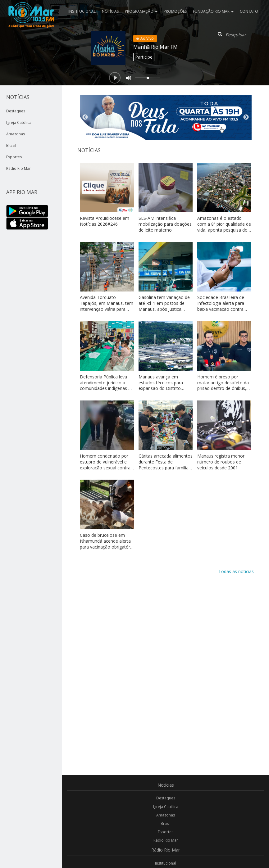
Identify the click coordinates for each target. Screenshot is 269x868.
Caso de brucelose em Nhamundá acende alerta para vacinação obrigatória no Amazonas (107, 544)
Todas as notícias (236, 571)
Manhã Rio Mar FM (155, 47)
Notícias (110, 11)
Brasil (11, 145)
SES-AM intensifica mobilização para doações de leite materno (165, 224)
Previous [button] (85, 117)
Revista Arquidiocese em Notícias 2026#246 (105, 221)
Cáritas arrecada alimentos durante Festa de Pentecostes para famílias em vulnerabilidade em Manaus (166, 468)
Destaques (16, 111)
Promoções (175, 11)
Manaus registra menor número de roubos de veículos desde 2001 (221, 462)
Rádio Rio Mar (18, 168)
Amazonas (16, 134)
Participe (144, 57)
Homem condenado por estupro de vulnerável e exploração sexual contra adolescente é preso (105, 465)
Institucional (82, 11)
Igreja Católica (19, 122)
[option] (166, 117)
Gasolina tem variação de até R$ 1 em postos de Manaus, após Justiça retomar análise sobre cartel (164, 309)
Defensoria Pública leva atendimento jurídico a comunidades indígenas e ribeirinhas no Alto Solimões (105, 389)
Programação (141, 11)
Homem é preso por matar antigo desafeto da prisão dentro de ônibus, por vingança (223, 386)
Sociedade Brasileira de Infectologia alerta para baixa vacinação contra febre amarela (221, 306)
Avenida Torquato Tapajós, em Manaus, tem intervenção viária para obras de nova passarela (107, 306)
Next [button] (246, 117)
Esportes (14, 157)
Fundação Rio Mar (213, 11)
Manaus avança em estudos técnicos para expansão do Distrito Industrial (161, 386)
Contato (249, 11)
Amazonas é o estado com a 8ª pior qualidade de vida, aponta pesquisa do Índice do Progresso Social (224, 227)
